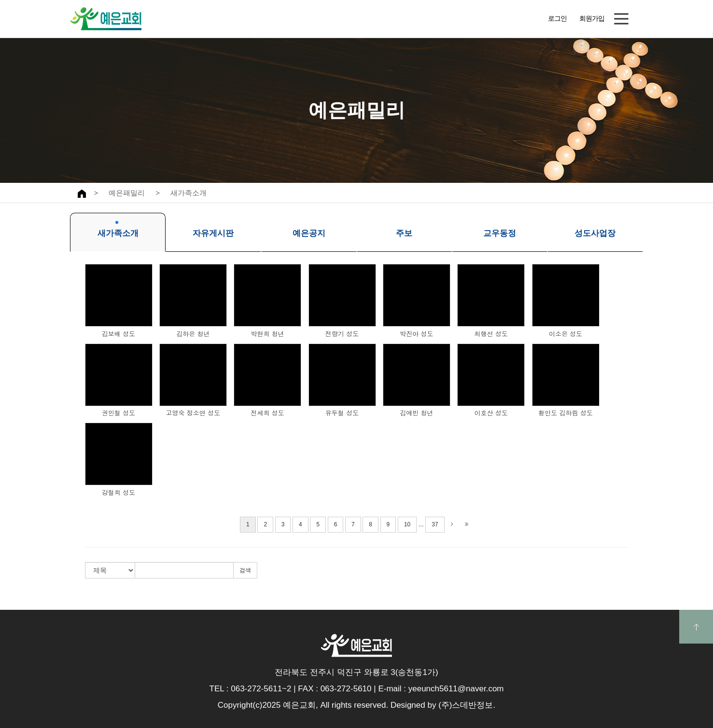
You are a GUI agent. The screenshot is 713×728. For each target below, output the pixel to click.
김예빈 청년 (416, 413)
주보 (404, 229)
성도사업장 (595, 229)
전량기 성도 (342, 334)
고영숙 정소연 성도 (193, 413)
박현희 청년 (268, 334)
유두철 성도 (342, 413)
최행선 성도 (491, 334)
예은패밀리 (127, 193)
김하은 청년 (193, 334)
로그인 (557, 18)
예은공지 (309, 229)
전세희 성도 (268, 413)
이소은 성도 (566, 334)
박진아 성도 (416, 334)
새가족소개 (189, 193)
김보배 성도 (119, 334)
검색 (245, 570)
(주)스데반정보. (467, 705)
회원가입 (592, 18)
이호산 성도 (491, 413)
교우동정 (500, 229)
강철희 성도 (119, 493)
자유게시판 (213, 229)
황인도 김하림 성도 (566, 413)
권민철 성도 (119, 413)
